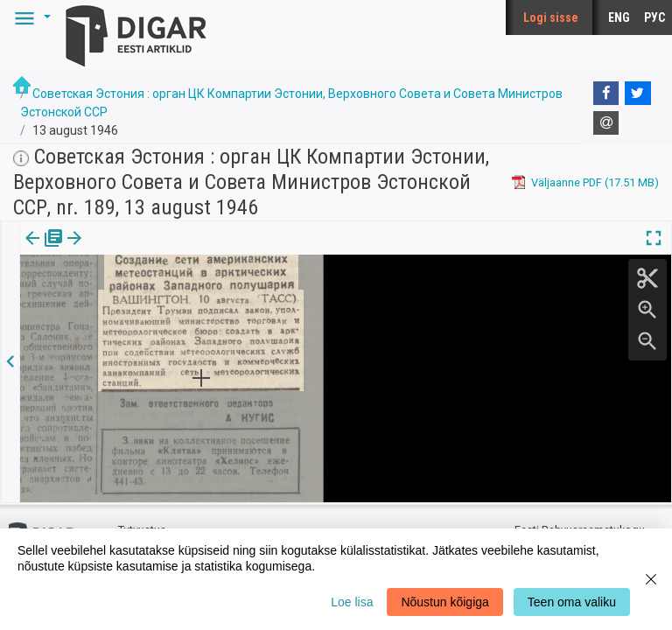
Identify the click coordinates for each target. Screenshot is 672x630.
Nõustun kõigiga (444, 602)
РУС (654, 17)
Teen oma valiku (572, 602)
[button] (30, 17)
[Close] (651, 579)
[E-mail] (606, 123)
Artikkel (122, 250)
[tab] (44, 251)
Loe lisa (352, 602)
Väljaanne (44, 250)
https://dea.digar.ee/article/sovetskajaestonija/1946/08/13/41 (178, 340)
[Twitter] (638, 94)
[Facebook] (606, 94)
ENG (619, 17)
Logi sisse (551, 17)
